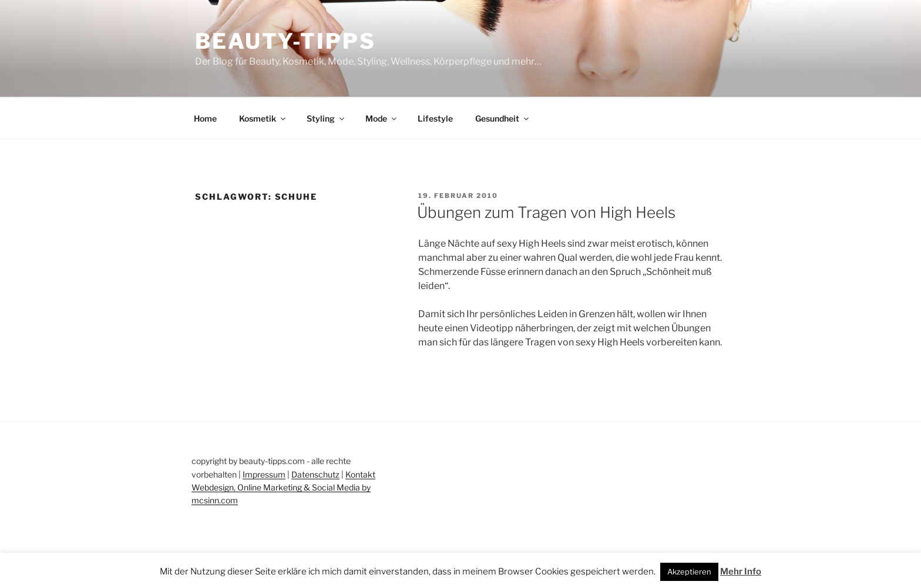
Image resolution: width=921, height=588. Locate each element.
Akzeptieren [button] (689, 572)
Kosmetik (263, 118)
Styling (326, 118)
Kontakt (360, 474)
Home (205, 118)
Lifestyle (435, 118)
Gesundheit (503, 118)
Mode (382, 118)
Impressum (264, 474)
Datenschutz (315, 474)
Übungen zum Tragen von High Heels (546, 212)
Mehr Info (741, 572)
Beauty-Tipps (285, 41)
